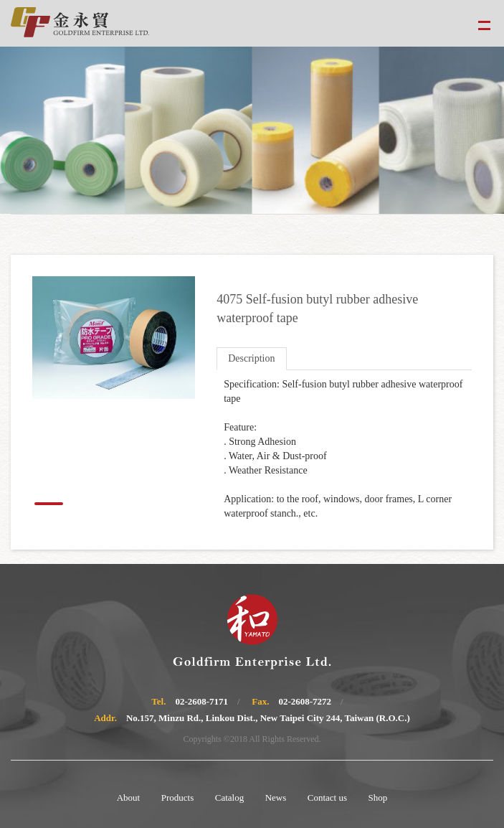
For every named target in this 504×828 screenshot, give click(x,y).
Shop (378, 798)
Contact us (327, 798)
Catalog (229, 798)
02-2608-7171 (201, 701)
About (129, 798)
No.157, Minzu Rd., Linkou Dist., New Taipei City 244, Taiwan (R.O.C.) (268, 718)
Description (251, 358)
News (276, 798)
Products (178, 798)
